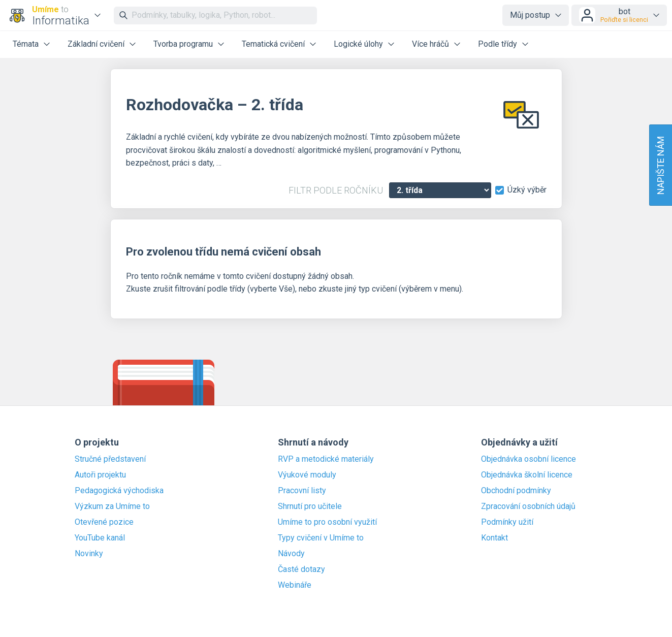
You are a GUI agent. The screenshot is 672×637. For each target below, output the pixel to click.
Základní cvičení (96, 44)
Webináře (295, 585)
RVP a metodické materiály (326, 459)
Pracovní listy (302, 491)
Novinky (89, 554)
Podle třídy (498, 44)
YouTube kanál (100, 538)
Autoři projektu (100, 475)
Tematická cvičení (273, 44)
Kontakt (494, 538)
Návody (291, 554)
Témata (26, 44)
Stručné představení (110, 459)
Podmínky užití (507, 522)
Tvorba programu (183, 44)
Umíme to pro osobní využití (327, 522)
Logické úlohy (358, 44)
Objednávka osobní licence (529, 459)
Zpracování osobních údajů (528, 506)
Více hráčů (430, 44)
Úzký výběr (527, 190)
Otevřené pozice (104, 522)
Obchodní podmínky (516, 491)
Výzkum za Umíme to (112, 506)
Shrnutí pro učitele (310, 506)
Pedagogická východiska (119, 491)
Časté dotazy (301, 569)
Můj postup (530, 15)
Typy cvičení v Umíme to (321, 538)
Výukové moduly (307, 475)
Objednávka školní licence (527, 475)
